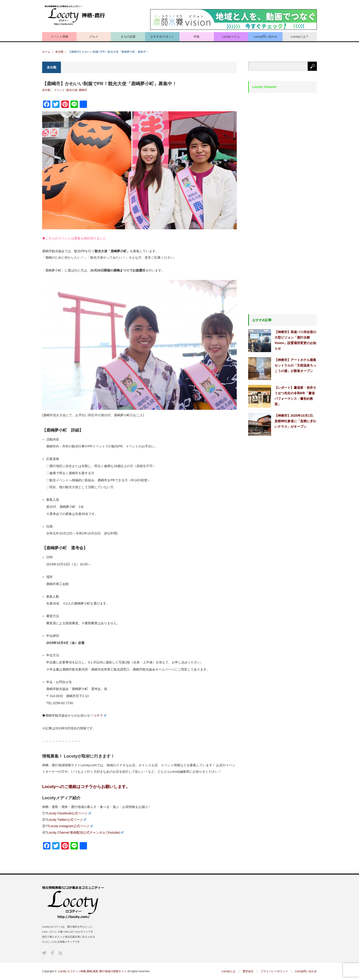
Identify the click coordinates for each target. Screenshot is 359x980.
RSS (60, 953)
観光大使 (72, 90)
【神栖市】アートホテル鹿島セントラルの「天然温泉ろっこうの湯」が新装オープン (295, 365)
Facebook (52, 953)
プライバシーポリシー (274, 971)
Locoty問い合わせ (265, 37)
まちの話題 (128, 37)
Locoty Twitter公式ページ (67, 820)
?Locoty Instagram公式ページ (70, 826)
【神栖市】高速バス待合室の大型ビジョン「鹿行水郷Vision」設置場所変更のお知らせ (295, 340)
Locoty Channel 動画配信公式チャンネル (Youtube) (85, 832)
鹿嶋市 (83, 90)
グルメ (94, 37)
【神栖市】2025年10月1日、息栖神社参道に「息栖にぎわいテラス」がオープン (295, 421)
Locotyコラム (231, 37)
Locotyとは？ (300, 37)
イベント (59, 90)
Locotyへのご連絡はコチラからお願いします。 (86, 787)
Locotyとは (228, 971)
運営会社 (248, 971)
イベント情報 (59, 37)
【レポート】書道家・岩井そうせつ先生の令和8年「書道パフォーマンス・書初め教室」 (295, 396)
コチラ (100, 715)
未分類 (59, 52)
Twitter (44, 953)
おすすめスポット (162, 37)
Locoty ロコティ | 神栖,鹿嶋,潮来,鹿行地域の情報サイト (92, 971)
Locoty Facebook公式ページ (69, 813)
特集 (197, 37)
